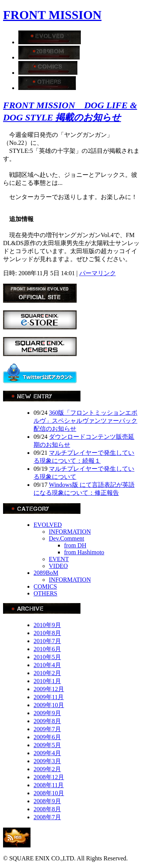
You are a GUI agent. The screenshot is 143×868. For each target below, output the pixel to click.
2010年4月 (47, 665)
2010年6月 (47, 649)
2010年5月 (47, 657)
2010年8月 (47, 633)
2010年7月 (47, 641)
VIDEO (58, 566)
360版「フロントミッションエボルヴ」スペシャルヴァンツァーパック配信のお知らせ (85, 421)
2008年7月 (47, 817)
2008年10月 (49, 793)
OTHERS (45, 593)
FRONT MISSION (52, 15)
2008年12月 (49, 777)
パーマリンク (98, 273)
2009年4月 (47, 753)
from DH (75, 545)
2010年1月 (47, 681)
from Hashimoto (84, 552)
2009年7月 (47, 729)
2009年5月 (47, 745)
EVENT (59, 559)
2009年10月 (49, 705)
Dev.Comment (67, 538)
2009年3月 (47, 761)
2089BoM (46, 573)
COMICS (45, 586)
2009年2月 (47, 769)
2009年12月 (49, 689)
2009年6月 (47, 737)
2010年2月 (47, 673)
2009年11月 (49, 697)
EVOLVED (48, 525)
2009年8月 (47, 721)
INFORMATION (70, 532)
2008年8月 (47, 809)
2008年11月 (49, 785)
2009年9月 (47, 713)
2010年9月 (47, 625)
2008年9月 (47, 801)
